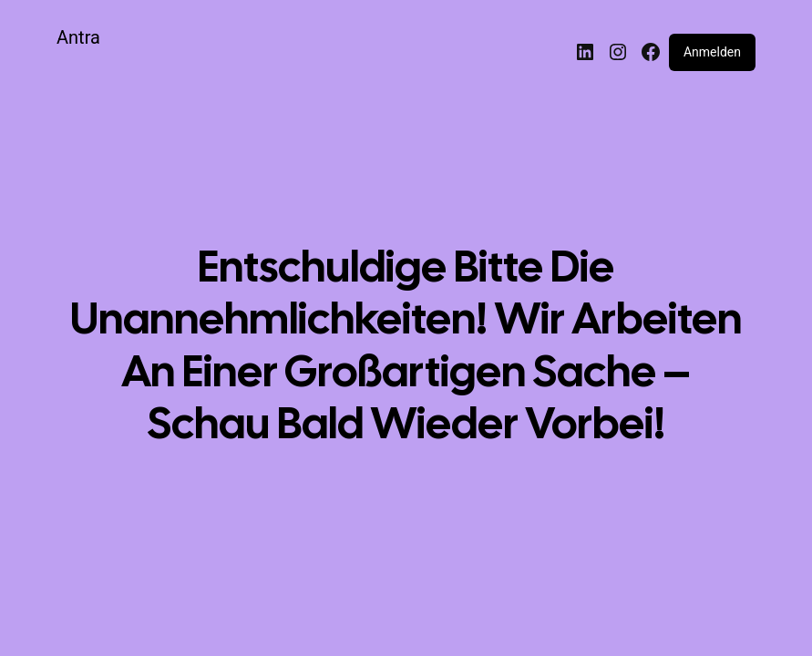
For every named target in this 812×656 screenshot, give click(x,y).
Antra (78, 37)
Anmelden (712, 52)
